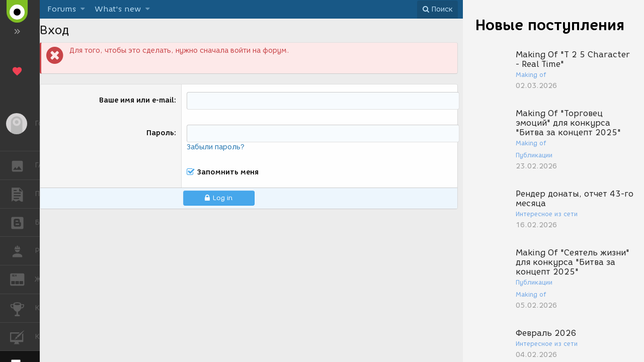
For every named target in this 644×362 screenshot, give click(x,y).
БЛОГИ (22, 222)
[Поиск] (437, 10)
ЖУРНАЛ (22, 279)
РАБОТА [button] (22, 251)
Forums (62, 9)
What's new (118, 9)
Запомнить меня (228, 172)
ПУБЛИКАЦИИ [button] (22, 194)
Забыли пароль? (216, 147)
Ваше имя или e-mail (137, 100)
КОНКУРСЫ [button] (22, 308)
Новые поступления (550, 25)
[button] (83, 9)
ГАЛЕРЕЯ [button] (22, 165)
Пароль (160, 133)
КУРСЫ (22, 336)
